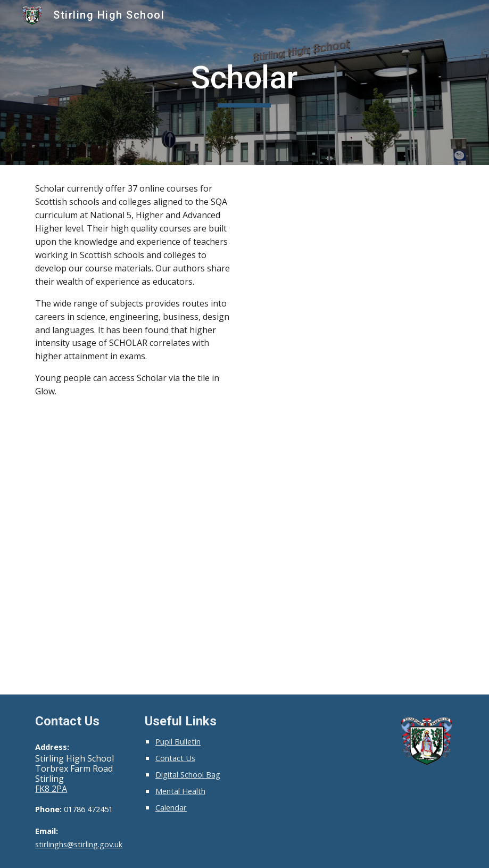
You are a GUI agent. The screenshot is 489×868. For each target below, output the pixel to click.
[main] (244, 82)
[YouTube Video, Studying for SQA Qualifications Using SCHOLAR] (354, 248)
